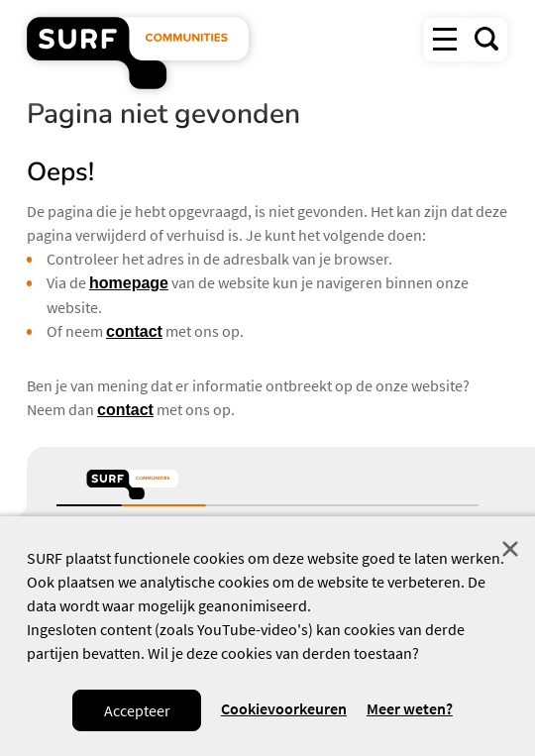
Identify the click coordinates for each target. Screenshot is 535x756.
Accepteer (137, 710)
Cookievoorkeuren (284, 708)
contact (134, 331)
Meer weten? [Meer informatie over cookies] (410, 709)
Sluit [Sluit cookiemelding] (510, 549)
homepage (129, 283)
